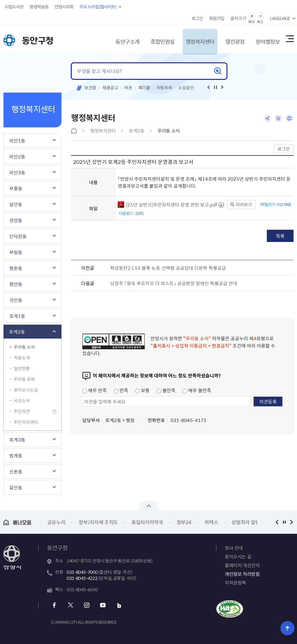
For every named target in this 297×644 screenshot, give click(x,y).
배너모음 (17, 522)
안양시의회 (64, 7)
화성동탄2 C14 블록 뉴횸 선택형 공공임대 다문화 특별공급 (168, 268)
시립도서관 (14, 7)
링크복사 (278, 119)
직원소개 (22, 358)
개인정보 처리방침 (242, 574)
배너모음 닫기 (149, 505)
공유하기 (267, 119)
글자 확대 (252, 16)
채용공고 (110, 88)
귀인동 (16, 300)
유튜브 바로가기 (102, 605)
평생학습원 (39, 7)
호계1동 (17, 316)
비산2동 (17, 156)
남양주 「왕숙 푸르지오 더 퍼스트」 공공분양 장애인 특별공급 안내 (174, 283)
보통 (142, 390)
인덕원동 (18, 236)
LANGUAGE (280, 18)
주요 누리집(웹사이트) (98, 7)
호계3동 (17, 439)
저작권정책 (235, 583)
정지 (284, 522)
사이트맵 (289, 39)
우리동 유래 (24, 379)
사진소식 (22, 401)
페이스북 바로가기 (55, 605)
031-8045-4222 (82, 578)
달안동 (16, 204)
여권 (128, 88)
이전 (277, 522)
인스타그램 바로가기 (86, 605)
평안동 (16, 284)
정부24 (184, 522)
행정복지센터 (192, 39)
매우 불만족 (197, 390)
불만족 (166, 390)
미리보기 (241, 205)
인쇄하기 (289, 119)
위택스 (211, 522)
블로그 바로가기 (118, 605)
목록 (280, 236)
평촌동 (16, 268)
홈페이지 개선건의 (242, 565)
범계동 (16, 455)
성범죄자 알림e (247, 522)
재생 (215, 87)
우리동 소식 (24, 347)
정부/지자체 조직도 (98, 522)
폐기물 (144, 88)
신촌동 (16, 471)
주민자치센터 (26, 422)
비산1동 (17, 140)
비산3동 (17, 172)
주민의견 (22, 411)
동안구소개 (116, 39)
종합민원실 (153, 39)
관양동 (16, 220)
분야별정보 (264, 39)
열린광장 (229, 39)
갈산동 (16, 487)
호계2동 (17, 332)
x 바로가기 (71, 605)
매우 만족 (95, 390)
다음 (291, 522)
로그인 (197, 18)
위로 (288, 628)
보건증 (90, 88)
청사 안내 (234, 548)
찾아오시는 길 (238, 556)
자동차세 (164, 88)
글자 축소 (260, 16)
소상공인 (186, 88)
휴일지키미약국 (147, 522)
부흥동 (16, 188)
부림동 (16, 252)
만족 (121, 390)
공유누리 (56, 522)
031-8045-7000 (82, 572)
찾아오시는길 (26, 390)
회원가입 (217, 18)
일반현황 (22, 368)
